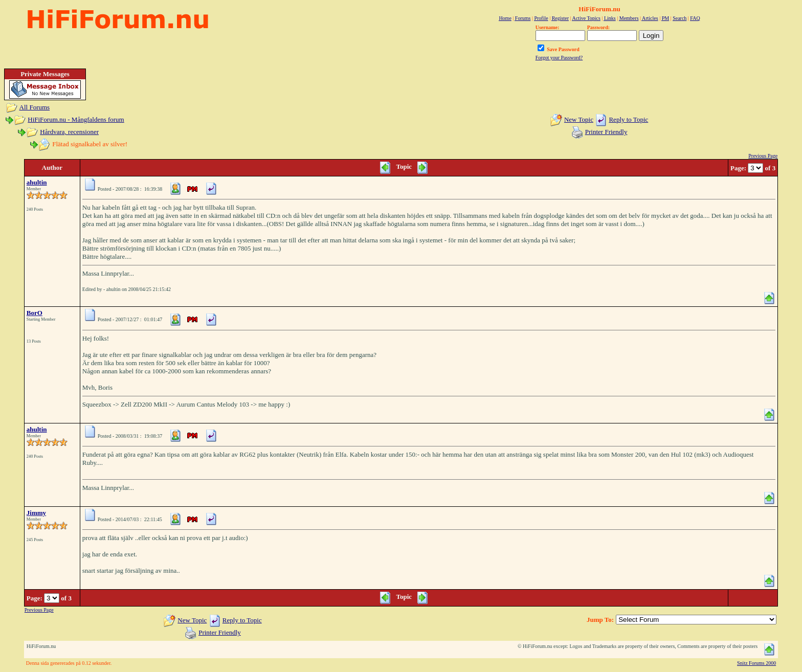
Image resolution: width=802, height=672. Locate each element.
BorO (35, 313)
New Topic (579, 119)
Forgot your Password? (559, 58)
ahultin (37, 182)
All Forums (35, 107)
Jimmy (36, 513)
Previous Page (763, 156)
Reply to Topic (628, 119)
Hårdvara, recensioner (69, 132)
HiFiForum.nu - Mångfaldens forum (76, 119)
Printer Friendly (606, 132)
